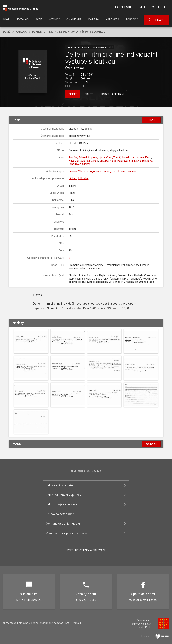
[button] (32, 71)
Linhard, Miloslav (78, 178)
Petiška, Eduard (78, 158)
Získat (73, 94)
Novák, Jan (129, 158)
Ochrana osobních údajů (63, 524)
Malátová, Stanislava (129, 161)
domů (7, 32)
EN (166, 7)
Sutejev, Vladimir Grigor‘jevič (85, 171)
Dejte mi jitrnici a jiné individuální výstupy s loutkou (69, 32)
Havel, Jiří (74, 161)
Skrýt (151, 120)
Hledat (157, 20)
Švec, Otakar (75, 68)
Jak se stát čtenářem (61, 485)
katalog (21, 32)
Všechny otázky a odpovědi (86, 550)
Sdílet (89, 94)
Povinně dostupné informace (66, 533)
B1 (70, 258)
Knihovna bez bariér (60, 514)
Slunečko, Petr (90, 161)
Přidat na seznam (112, 94)
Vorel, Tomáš (114, 158)
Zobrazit (151, 444)
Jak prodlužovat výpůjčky (64, 495)
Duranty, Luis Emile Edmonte (119, 171)
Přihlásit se (125, 7)
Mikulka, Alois (108, 161)
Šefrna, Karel (144, 158)
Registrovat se (150, 7)
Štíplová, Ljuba (96, 158)
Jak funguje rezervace (62, 504)
